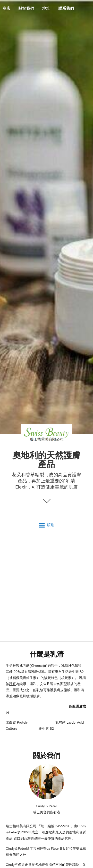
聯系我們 (66, 8)
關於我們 (26, 8)
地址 (46, 8)
